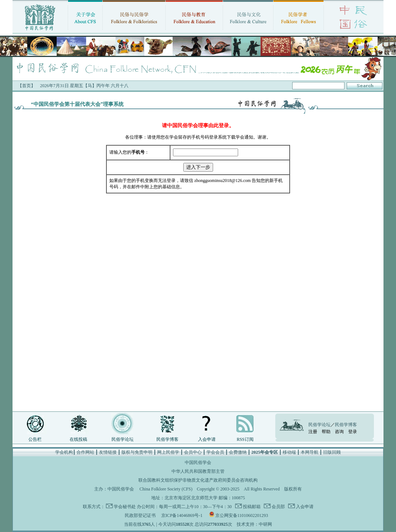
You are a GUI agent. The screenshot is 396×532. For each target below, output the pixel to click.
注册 (313, 432)
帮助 (326, 432)
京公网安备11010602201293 (242, 515)
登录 (353, 432)
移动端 (289, 452)
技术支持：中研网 (254, 524)
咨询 (339, 432)
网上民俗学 (168, 452)
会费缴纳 (238, 452)
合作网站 (85, 452)
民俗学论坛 (123, 439)
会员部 (278, 507)
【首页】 (26, 86)
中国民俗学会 (121, 489)
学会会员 (215, 452)
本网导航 (310, 452)
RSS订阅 (245, 439)
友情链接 (108, 452)
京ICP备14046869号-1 (182, 515)
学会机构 (64, 452)
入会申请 (207, 439)
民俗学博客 (167, 439)
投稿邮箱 (251, 507)
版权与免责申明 (137, 452)
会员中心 (193, 452)
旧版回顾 (332, 452)
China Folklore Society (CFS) (166, 489)
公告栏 (35, 439)
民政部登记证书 (140, 515)
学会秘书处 (125, 507)
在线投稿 (78, 439)
